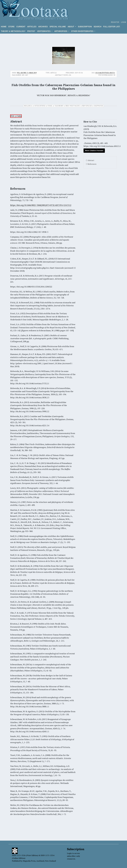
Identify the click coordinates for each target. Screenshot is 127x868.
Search (98, 27)
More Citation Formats (94, 150)
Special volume (58, 27)
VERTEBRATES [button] (44, 31)
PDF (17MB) (16, 116)
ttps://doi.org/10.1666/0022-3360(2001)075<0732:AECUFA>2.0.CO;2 (41, 205)
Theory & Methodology (13, 31)
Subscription (85, 27)
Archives (43, 27)
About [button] (71, 27)
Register (115, 22)
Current (21, 27)
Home (4, 27)
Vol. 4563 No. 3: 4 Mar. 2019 (27, 73)
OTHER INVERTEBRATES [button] (82, 31)
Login (124, 22)
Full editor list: (112, 27)
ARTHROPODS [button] (61, 31)
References (92, 164)
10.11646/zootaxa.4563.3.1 (105, 73)
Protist (31, 31)
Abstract (91, 160)
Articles (32, 27)
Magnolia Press (29, 861)
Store (11, 27)
